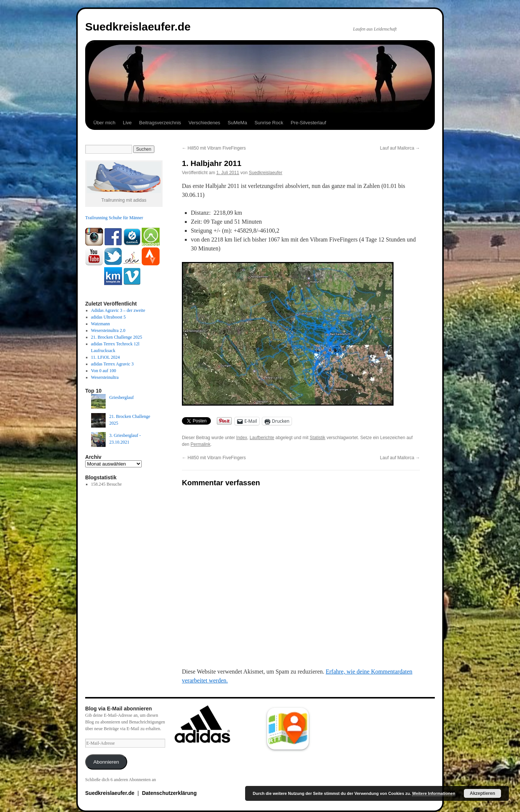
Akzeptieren (482, 793)
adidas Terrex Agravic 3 (113, 364)
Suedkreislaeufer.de (138, 27)
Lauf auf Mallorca (400, 148)
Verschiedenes (204, 123)
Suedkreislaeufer (266, 173)
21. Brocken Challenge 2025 (117, 337)
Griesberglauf (122, 397)
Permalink (200, 444)
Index (242, 438)
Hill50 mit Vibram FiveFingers (214, 148)
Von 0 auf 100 (104, 371)
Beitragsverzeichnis (160, 123)
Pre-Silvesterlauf (308, 123)
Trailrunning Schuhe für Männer (114, 218)
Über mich (104, 123)
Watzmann (101, 324)
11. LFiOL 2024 (105, 357)
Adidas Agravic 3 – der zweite (118, 310)
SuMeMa (237, 123)
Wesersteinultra (105, 377)
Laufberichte (262, 438)
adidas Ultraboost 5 (108, 317)
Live (127, 123)
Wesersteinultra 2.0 (108, 330)
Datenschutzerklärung (169, 793)
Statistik (318, 438)
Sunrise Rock (269, 123)
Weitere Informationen (434, 793)
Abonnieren (106, 762)
